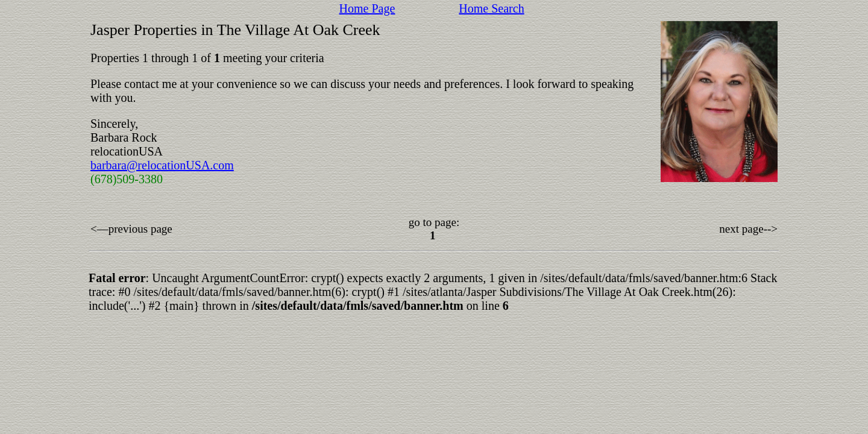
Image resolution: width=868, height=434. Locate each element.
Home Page (367, 8)
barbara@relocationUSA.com (162, 165)
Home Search (491, 8)
